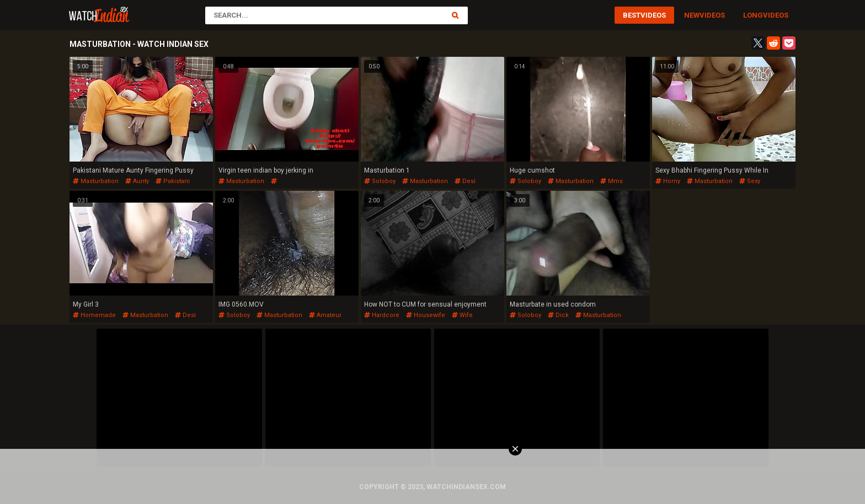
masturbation (96, 181)
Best (632, 15)
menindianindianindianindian (261, 185)
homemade (94, 315)
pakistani (173, 181)
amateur (325, 315)
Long (753, 15)
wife (462, 315)
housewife (426, 315)
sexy (750, 181)
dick (558, 315)
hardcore (382, 315)
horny (668, 181)
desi (465, 181)
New (692, 15)
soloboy (380, 181)
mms (612, 181)
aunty (137, 181)
